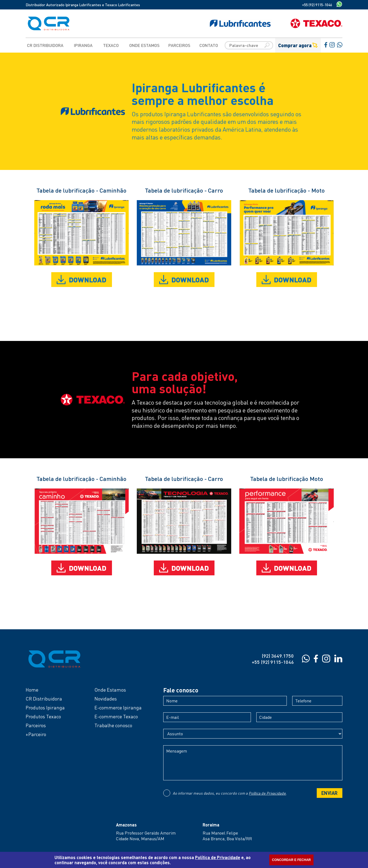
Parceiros (179, 45)
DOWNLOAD (81, 280)
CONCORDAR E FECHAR (291, 860)
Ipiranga (83, 45)
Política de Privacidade (267, 793)
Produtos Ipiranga (45, 708)
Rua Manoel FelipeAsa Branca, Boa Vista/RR (227, 836)
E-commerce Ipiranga (118, 708)
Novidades (106, 699)
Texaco (111, 45)
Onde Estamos (144, 45)
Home (32, 690)
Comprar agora (298, 45)
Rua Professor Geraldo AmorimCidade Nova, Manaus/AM (146, 836)
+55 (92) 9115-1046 (317, 5)
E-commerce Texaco (116, 716)
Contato (209, 45)
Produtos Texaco (43, 716)
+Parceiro (36, 734)
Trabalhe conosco (113, 725)
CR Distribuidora (45, 45)
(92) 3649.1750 (278, 656)
